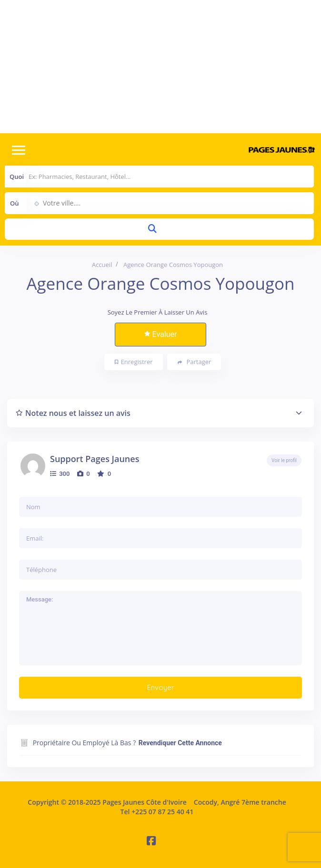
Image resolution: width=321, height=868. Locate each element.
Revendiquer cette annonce (180, 743)
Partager (195, 362)
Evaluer (161, 334)
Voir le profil (284, 460)
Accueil (102, 265)
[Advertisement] (160, 67)
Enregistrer (134, 362)
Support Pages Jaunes (95, 459)
